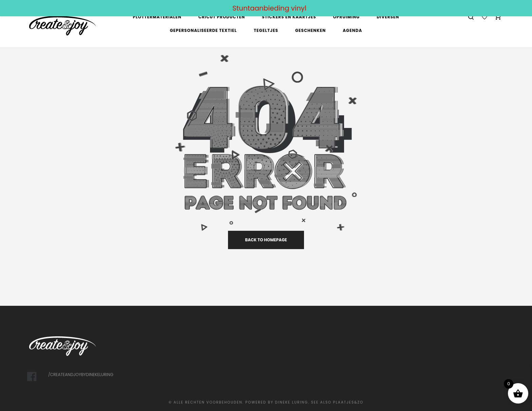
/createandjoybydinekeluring (81, 375)
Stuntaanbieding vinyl (269, 8)
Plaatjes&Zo (348, 402)
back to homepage (266, 240)
